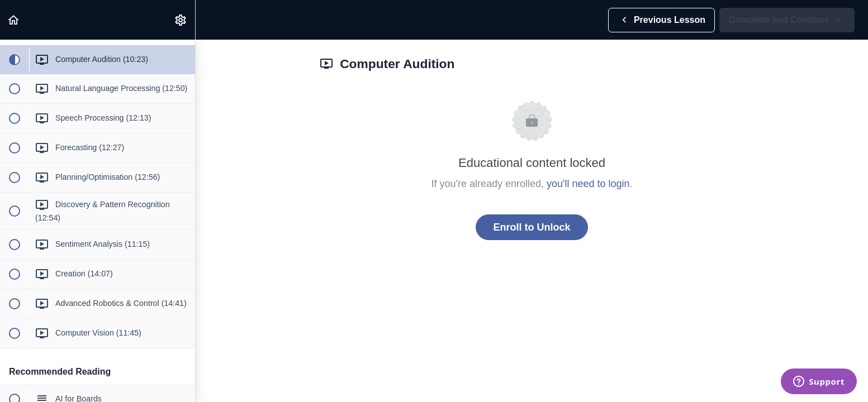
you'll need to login (588, 184)
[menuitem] (181, 20)
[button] (14, 20)
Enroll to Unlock (532, 227)
